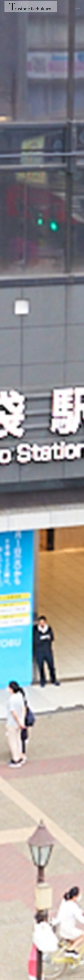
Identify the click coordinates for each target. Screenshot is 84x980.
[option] (42, 490)
